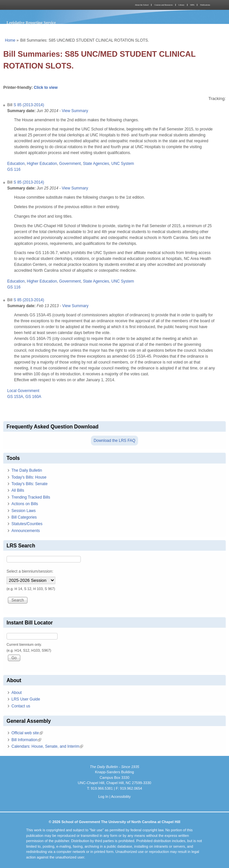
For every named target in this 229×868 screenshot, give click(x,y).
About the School (142, 5)
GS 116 (14, 169)
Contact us (21, 706)
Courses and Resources (164, 5)
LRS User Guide (26, 699)
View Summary (75, 111)
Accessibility (121, 797)
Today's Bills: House (29, 477)
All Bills (18, 490)
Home (10, 40)
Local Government (23, 391)
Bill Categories (24, 517)
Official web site (27, 733)
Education (16, 164)
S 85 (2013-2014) (29, 105)
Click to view (46, 88)
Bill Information (26, 740)
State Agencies (96, 164)
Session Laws (24, 511)
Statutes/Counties (27, 524)
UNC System (123, 164)
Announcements (26, 531)
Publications (205, 5)
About (17, 693)
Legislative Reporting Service (31, 23)
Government (70, 164)
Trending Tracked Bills (31, 497)
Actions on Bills (25, 504)
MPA (192, 5)
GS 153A (15, 397)
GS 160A (33, 397)
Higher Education (42, 164)
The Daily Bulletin (27, 470)
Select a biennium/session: (30, 571)
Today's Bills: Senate (29, 484)
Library (182, 5)
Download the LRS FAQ (114, 441)
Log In (103, 797)
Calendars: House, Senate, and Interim (47, 746)
